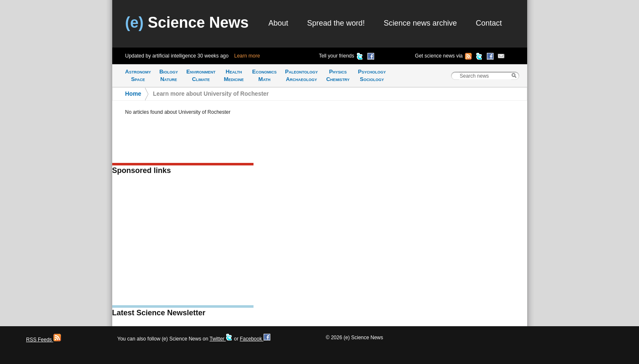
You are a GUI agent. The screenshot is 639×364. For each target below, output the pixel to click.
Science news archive (420, 23)
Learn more (247, 56)
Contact (489, 23)
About (279, 23)
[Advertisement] (183, 243)
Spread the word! (336, 23)
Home (133, 94)
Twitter (221, 339)
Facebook (255, 339)
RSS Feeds (44, 340)
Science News (187, 22)
